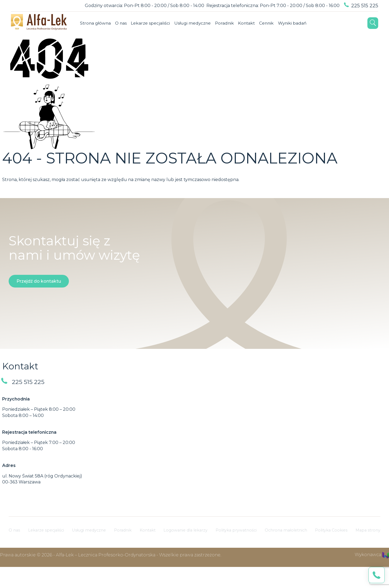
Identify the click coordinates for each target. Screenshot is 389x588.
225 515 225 (365, 6)
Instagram (277, 46)
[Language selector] (28, 6)
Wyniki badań (242, 46)
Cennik (215, 46)
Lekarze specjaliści (96, 46)
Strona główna (40, 46)
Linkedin (289, 46)
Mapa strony (367, 549)
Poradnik (172, 46)
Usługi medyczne (139, 46)
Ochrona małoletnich (286, 549)
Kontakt (194, 46)
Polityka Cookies (331, 549)
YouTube (301, 46)
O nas (66, 46)
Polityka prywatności (236, 549)
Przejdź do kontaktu (39, 300)
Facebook (265, 46)
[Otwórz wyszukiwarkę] (373, 46)
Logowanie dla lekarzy (184, 549)
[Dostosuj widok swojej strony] (15, 6)
